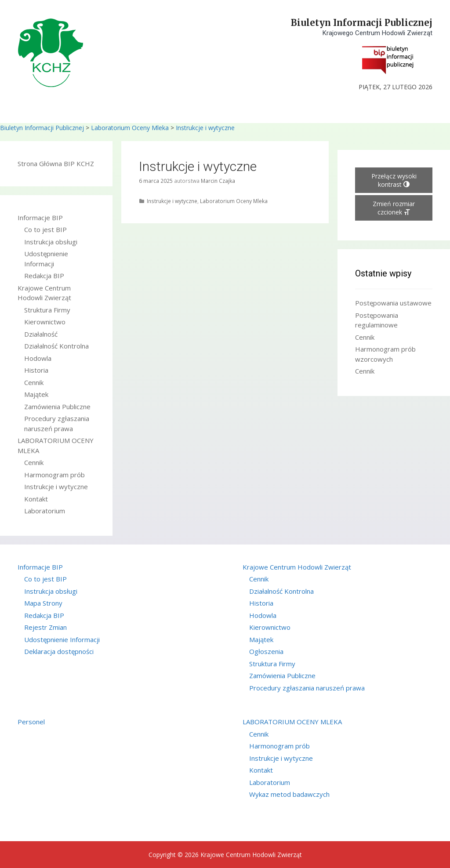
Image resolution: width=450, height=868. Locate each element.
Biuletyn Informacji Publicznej (362, 23)
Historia (36, 370)
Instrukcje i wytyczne (205, 128)
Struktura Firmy (47, 310)
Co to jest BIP (45, 229)
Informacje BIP (40, 218)
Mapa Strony (43, 603)
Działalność (41, 334)
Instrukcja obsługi (51, 242)
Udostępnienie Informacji (62, 639)
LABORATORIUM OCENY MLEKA (292, 722)
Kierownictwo (45, 322)
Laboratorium (45, 511)
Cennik (34, 382)
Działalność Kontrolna (56, 346)
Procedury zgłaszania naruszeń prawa (307, 688)
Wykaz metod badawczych (289, 794)
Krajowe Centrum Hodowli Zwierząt (297, 567)
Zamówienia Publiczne (57, 407)
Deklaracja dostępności (59, 651)
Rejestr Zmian (45, 627)
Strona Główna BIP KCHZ (56, 163)
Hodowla (38, 358)
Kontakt (36, 499)
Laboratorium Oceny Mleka (130, 128)
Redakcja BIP (44, 276)
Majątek (36, 394)
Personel (31, 722)
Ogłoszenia (266, 651)
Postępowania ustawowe (393, 303)
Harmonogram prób (54, 475)
